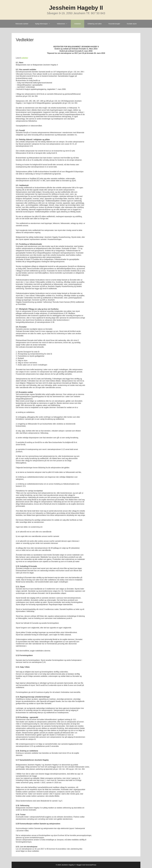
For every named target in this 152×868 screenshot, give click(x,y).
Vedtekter (78, 24)
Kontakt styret (132, 24)
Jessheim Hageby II (76, 8)
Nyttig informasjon (44, 24)
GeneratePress (91, 865)
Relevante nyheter (22, 24)
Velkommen (64, 24)
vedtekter (25, 58)
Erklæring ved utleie (95, 24)
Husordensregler (114, 24)
